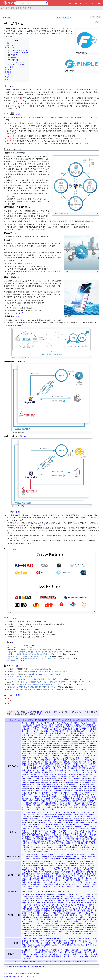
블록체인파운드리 (81, 905)
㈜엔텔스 (77, 770)
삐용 (56, 823)
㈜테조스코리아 (35, 795)
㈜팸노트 (79, 799)
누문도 (69, 894)
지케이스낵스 (57, 880)
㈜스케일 (74, 754)
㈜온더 (33, 774)
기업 (10, 720)
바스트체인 (77, 818)
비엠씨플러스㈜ (54, 745)
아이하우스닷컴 (71, 827)
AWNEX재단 (26, 950)
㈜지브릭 (45, 782)
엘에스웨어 (29, 772)
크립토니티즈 (45, 927)
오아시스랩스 (64, 917)
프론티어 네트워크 (44, 934)
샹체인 (62, 823)
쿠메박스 (66, 841)
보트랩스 (83, 866)
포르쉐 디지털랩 (59, 886)
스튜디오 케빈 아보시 (61, 870)
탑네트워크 (60, 843)
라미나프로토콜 (68, 939)
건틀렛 (32, 894)
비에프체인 (50, 907)
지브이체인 (74, 837)
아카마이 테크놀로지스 (44, 915)
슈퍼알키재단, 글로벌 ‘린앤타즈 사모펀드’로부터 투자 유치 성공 (34, 654)
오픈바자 (78, 919)
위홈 (94, 776)
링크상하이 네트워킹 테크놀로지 (54, 816)
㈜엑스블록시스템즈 (29, 770)
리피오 (40, 901)
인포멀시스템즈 (57, 921)
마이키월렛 (62, 814)
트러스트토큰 (77, 929)
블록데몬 (37, 905)
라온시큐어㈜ (64, 733)
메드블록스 (67, 901)
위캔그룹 (58, 876)
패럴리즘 (37, 847)
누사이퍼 (76, 894)
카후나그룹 (81, 923)
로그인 (94, 3)
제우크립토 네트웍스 (34, 923)
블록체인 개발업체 (36, 712)
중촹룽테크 (40, 837)
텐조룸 (64, 929)
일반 (86, 961)
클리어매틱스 (50, 884)
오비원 (81, 917)
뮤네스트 (51, 818)
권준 (8, 144)
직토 (33, 784)
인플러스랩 (58, 835)
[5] (13, 532)
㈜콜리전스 (88, 789)
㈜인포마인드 (74, 780)
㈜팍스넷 (58, 799)
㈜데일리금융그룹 (66, 729)
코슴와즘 (77, 880)
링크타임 (70, 816)
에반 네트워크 (77, 872)
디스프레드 (44, 731)
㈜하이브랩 (36, 805)
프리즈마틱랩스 (58, 934)
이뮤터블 (89, 943)
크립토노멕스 (34, 927)
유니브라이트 (34, 878)
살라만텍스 (92, 868)
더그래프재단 (43, 950)
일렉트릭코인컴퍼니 (71, 921)
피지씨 (82, 847)
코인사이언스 (87, 880)
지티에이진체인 (38, 839)
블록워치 (64, 905)
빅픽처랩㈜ (68, 747)
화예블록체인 (74, 849)
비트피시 (94, 854)
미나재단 (31, 952)
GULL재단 (25, 854)
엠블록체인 (46, 772)
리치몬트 (78, 939)
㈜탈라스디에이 (86, 793)
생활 (60, 961)
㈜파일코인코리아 (47, 799)
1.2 (14, 645)
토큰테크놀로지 (50, 845)
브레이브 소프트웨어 (76, 903)
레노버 (77, 816)
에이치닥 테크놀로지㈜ (87, 768)
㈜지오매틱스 (86, 782)
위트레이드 (66, 876)
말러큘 (24, 866)
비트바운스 (59, 907)
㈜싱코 (79, 756)
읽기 (54, 17)
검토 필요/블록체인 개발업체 (19, 966)
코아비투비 (41, 789)
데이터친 (39, 814)
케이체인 (94, 784)
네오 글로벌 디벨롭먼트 (72, 812)
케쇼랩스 (31, 945)
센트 (37, 909)
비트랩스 (83, 820)
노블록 (59, 862)
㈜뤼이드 (68, 735)
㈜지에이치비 (75, 782)
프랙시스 (82, 931)
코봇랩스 (33, 789)
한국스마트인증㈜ (66, 805)
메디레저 (76, 901)
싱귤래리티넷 (87, 825)
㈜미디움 (63, 739)
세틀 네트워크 (63, 941)
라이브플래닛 (29, 899)
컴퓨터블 (55, 925)
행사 (83, 961)
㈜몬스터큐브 (33, 739)
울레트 (44, 876)
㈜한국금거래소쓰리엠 (50, 805)
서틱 (23, 909)
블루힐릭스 (67, 820)
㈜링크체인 (92, 735)
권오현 (9, 141)
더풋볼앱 (52, 939)
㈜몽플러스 (43, 739)
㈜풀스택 (50, 801)
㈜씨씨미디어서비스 (37, 758)
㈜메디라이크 (66, 737)
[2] (16, 133)
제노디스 (88, 878)
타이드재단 (66, 956)
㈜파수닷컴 (29, 799)
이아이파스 (92, 833)
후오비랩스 (29, 851)
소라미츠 (35, 856)
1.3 (16, 645)
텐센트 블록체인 (78, 843)
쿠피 (44, 882)
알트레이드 (73, 915)
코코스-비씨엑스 (47, 841)
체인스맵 (93, 839)
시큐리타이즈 (74, 911)
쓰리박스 (87, 870)
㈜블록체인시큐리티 (54, 743)
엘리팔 (35, 831)
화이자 (46, 936)
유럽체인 (44, 878)
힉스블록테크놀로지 (41, 851)
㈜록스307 (30, 735)
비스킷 (44, 745)
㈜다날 (51, 727)
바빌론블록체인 (66, 818)
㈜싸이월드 (87, 756)
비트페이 (88, 907)
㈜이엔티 (33, 780)
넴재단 (34, 950)
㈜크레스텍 (48, 791)
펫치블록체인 (47, 886)
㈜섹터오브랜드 (75, 750)
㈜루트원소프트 (58, 735)
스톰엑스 (29, 911)
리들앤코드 (64, 864)
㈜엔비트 (50, 770)
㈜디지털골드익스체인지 (79, 731)
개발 (26, 961)
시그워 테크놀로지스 (60, 911)
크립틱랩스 (56, 927)
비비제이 (76, 820)
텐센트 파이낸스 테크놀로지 (33, 845)
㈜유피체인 (63, 778)
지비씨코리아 (55, 782)
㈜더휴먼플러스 (46, 729)
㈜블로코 (75, 741)
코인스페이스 (75, 925)
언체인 (76, 764)
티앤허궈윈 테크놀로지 (81, 845)
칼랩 (67, 784)
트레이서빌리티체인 (64, 845)
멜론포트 (40, 866)
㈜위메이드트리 (57, 776)
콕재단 (59, 956)
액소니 (81, 915)
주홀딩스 (37, 782)
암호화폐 (75, 961)
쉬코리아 (61, 752)
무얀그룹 (43, 818)
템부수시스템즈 (67, 945)
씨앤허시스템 (27, 827)
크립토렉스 (88, 882)
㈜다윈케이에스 (60, 727)
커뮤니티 (31, 8)
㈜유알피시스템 (41, 778)
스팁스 (72, 870)
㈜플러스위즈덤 (30, 803)
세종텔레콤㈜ (63, 750)
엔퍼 (83, 770)
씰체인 (36, 827)
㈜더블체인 (26, 729)
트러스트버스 (33, 797)
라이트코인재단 (86, 950)
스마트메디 (42, 754)
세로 (67, 823)
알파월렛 (83, 856)
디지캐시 (81, 897)
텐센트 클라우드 (91, 843)
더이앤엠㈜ (35, 729)
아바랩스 (31, 915)
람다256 (73, 733)
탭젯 (80, 927)
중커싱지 (58, 837)
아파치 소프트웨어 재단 (71, 954)
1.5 (20, 645)
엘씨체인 (53, 831)
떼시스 (88, 897)
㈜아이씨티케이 (51, 760)
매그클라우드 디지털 (88, 816)
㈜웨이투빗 (90, 774)
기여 (75, 3)
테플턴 (50, 929)
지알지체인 (84, 837)
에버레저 (87, 872)
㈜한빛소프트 (29, 807)
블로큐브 (88, 903)
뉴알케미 (89, 894)
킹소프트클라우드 (34, 843)
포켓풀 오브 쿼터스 (50, 931)
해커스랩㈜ (73, 807)
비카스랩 (75, 745)
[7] (34, 543)
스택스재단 (73, 952)
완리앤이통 (90, 831)
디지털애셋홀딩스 (70, 897)
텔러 (69, 929)
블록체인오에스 (68, 743)
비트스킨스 (69, 907)
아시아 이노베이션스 (47, 827)
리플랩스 (33, 901)
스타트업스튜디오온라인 (79, 941)
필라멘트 (82, 934)
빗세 (39, 823)
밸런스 (38, 903)
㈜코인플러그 (78, 789)
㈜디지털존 (29, 733)
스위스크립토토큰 (28, 870)
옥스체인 (75, 831)
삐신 (52, 823)
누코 (83, 894)
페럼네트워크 (63, 931)
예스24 (54, 772)
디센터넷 (36, 731)
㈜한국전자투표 (79, 805)
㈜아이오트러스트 (77, 760)
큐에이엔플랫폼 (77, 882)
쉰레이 (90, 823)
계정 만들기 (84, 3)
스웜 (80, 909)
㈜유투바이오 (53, 778)
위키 (3, 8)
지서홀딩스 (65, 782)
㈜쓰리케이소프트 (33, 756)
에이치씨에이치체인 (78, 829)
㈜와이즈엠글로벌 (50, 774)
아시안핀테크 (59, 856)
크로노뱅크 (40, 945)
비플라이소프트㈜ (36, 747)
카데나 (73, 923)
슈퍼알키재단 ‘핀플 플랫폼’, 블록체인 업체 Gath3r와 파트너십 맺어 (36, 658)
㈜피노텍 (40, 803)
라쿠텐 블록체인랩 (71, 854)
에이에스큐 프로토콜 (43, 874)
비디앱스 (37, 745)
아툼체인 (57, 915)
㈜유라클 (25, 778)
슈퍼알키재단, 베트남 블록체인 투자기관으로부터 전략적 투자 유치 (39, 652)
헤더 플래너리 (37, 936)
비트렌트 (26, 868)
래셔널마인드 (66, 899)
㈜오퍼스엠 (92, 772)
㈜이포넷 (48, 780)
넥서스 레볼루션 (76, 725)
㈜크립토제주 (33, 793)
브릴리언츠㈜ (56, 741)
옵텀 (84, 919)
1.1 (12, 645)
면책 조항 (23, 977)
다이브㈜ (70, 727)
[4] (45, 525)
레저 (45, 864)
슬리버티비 (48, 911)
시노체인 (77, 825)
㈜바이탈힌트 (72, 739)
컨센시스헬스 (45, 925)
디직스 (55, 854)
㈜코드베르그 (88, 787)
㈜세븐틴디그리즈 (80, 747)
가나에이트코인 (35, 862)
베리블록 (58, 903)
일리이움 (80, 878)
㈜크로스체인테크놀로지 (73, 791)
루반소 (82, 814)
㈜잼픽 (82, 780)
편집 (59, 17)
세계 (43, 961)
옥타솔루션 (26, 774)
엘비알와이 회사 (45, 917)
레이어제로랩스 (82, 899)
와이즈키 (37, 876)
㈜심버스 (72, 756)
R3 (27, 894)
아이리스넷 (60, 827)
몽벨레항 (53, 866)
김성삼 (9, 136)
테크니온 (58, 891)
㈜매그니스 (43, 737)
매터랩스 (58, 901)
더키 (45, 939)
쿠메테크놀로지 (76, 841)
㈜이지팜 (40, 780)
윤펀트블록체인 (81, 833)
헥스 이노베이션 (34, 809)
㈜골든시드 (84, 723)
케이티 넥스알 (69, 787)
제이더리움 (47, 923)
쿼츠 (94, 925)
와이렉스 (29, 876)
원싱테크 (34, 833)
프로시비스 (77, 886)
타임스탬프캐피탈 (48, 843)
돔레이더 (26, 864)
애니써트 (89, 827)
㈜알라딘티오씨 (65, 762)
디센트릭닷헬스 (27, 939)
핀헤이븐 (74, 934)
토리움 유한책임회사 (49, 858)
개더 (37, 894)
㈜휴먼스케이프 (56, 809)
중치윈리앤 (49, 837)
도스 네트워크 (48, 897)
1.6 (22, 645)
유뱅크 (73, 943)
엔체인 (70, 874)
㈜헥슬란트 (45, 809)
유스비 (32, 778)
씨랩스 (60, 913)
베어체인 (45, 823)
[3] (23, 520)
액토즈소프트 (48, 764)
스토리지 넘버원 (43, 825)
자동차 (30, 961)
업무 (56, 961)
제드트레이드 (36, 858)
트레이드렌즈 (79, 945)
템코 (56, 795)
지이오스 (28, 839)
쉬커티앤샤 (82, 823)
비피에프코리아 (49, 747)
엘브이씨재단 (44, 831)
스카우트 (87, 909)
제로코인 (88, 921)
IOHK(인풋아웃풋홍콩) (81, 835)
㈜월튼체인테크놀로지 (77, 774)
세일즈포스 (30, 909)
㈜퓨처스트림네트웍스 (63, 801)
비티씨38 (33, 823)
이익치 (44, 34)
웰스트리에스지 (27, 776)
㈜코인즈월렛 (67, 789)
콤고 (39, 882)
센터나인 (85, 750)
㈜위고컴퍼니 (45, 776)
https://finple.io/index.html (41, 669)
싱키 (95, 825)
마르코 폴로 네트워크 (88, 864)
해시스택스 (76, 858)
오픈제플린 (35, 919)
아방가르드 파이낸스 (30, 872)
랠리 (74, 899)
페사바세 (88, 945)
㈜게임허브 (75, 723)
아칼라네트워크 (51, 943)
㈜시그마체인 (45, 756)
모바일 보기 (31, 977)
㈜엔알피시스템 (60, 770)
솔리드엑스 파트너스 (48, 909)
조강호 (67, 34)
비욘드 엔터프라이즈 (37, 907)
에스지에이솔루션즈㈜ (63, 766)
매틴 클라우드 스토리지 (30, 818)
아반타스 (28, 943)
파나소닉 (61, 858)
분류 (6, 966)
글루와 (54, 894)
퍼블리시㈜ (87, 799)
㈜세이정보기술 (51, 750)
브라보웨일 (46, 820)
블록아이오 (55, 905)
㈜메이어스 (76, 737)
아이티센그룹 (36, 762)
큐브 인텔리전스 (64, 882)
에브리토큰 (30, 874)
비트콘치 (25, 823)
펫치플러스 (74, 931)
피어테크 (61, 803)
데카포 (59, 939)
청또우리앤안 (76, 839)
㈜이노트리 (73, 778)
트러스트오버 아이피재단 (81, 956)
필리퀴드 (34, 947)
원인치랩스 (85, 954)
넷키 (59, 894)
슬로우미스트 (68, 825)
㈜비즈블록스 (66, 745)
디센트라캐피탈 (36, 864)
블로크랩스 (29, 905)
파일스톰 (29, 847)
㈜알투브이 (87, 762)
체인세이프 (56, 923)
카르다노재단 (50, 956)
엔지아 (63, 919)
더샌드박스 (38, 939)
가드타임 (46, 862)
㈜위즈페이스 (77, 776)
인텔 (48, 921)
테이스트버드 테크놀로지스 (36, 929)
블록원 (71, 905)
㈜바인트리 (90, 739)
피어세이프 (60, 847)
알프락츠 (56, 872)
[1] (19, 108)
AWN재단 (25, 862)
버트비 (76, 866)
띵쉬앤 (54, 814)
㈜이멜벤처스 (83, 778)
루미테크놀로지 (73, 814)
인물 (79, 961)
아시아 (38, 961)
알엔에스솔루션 (63, 943)
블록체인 (68, 961)
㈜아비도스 (80, 758)
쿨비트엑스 (87, 841)
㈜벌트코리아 (26, 741)
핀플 (25, 645)
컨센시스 (36, 925)
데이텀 (94, 862)
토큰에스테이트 (71, 884)
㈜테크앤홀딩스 (48, 795)
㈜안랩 (56, 762)
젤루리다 (38, 880)
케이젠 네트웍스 (48, 891)
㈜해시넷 (56, 807)
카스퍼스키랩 (68, 880)
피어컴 (68, 847)
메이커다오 (84, 901)
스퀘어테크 (32, 825)
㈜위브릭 (67, 776)
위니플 (37, 776)
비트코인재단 (53, 952)
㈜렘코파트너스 (83, 733)
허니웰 (29, 936)
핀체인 (89, 847)
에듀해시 (83, 764)
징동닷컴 (48, 839)
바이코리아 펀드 (16, 648)
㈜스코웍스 (83, 754)
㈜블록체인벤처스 (39, 743)
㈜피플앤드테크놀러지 (80, 803)
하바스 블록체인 (28, 888)
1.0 (10, 645)
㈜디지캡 (65, 731)
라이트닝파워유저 (53, 899)
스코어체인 (40, 870)
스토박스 (48, 870)
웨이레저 (55, 833)
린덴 (39, 816)
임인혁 (9, 139)
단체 (53, 961)
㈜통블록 (78, 795)
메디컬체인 (32, 866)
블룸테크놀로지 (27, 745)
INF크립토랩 (41, 723)
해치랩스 (64, 807)
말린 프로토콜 (49, 901)
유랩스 (71, 833)
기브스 (53, 862)
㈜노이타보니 (36, 727)
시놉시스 (49, 856)
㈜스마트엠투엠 (53, 754)
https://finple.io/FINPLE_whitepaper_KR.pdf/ (44, 674)
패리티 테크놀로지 (34, 886)
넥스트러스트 (88, 725)
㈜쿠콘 (32, 791)
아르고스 (48, 758)
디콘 (36, 733)
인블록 (55, 780)
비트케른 (83, 868)
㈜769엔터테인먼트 (29, 723)
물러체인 (31, 903)
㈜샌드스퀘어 (39, 750)
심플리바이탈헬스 (42, 913)
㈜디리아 (28, 731)
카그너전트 (65, 923)
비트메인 (91, 820)
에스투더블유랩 (78, 766)
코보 (38, 841)
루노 (49, 864)
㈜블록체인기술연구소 (88, 741)
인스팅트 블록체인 (28, 835)
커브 (29, 925)
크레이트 (25, 927)
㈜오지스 (72, 772)
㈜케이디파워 (75, 784)
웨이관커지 (63, 833)
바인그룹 (82, 739)
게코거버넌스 (45, 894)
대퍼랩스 (38, 897)
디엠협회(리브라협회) (71, 950)
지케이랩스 (47, 880)
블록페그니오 (92, 866)
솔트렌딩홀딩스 (62, 909)
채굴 (24, 8)
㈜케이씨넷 (85, 784)
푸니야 (69, 886)
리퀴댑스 (25, 891)
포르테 (27, 931)
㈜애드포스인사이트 (35, 764)
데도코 (48, 854)
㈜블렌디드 (67, 741)
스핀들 (42, 856)
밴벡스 (44, 903)
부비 (39, 820)
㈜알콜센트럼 (77, 762)
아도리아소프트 (70, 913)
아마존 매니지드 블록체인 (86, 913)
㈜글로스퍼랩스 (41, 725)
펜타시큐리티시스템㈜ (37, 801)
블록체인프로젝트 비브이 (63, 868)
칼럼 (13, 8)
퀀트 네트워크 (52, 882)
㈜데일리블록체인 (80, 729)
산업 (46, 961)
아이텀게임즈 (90, 760)
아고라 (94, 870)
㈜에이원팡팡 (56, 768)
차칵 (37, 784)
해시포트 (85, 858)
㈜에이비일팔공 (30, 768)
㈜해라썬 (48, 807)
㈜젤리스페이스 (27, 782)
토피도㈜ (70, 795)
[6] (25, 538)
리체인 (33, 816)
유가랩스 (90, 919)
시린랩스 (79, 870)
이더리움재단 (29, 956)
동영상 (18, 8)
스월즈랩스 (73, 909)
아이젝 (41, 872)
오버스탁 (74, 917)
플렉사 (67, 934)
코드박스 (78, 787)
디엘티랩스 (58, 897)
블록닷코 (36, 941)
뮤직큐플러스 (53, 739)
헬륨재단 (29, 958)
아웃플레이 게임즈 (72, 856)
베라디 (65, 903)
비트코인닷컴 (79, 907)
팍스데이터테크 (69, 799)
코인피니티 (32, 882)
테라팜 (68, 843)
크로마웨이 (32, 884)
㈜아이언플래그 (63, 760)
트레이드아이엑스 (85, 884)
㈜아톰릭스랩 (47, 762)
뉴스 (8, 8)
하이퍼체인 (33, 849)
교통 (34, 961)
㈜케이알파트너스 (29, 787)
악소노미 (82, 827)
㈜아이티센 (26, 762)
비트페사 (54, 941)
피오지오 (75, 847)
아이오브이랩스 (38, 943)
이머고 (27, 858)
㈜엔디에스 (41, 770)
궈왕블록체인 (57, 812)
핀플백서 (13, 660)
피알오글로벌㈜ (51, 803)
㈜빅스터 (60, 747)
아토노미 (65, 915)
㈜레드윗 (25, 737)
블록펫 (92, 743)
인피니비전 (67, 835)
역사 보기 (65, 17)
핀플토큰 (21, 98)
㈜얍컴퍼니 (68, 764)
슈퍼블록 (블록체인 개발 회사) (76, 752)
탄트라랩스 (73, 927)
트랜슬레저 (87, 929)
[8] (43, 636)
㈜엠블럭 (37, 772)
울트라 (51, 876)
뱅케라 (70, 866)
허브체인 (42, 947)
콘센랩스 (58, 841)
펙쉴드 (44, 847)
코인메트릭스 (64, 925)
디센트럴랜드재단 (56, 950)
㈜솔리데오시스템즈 (37, 752)
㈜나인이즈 (59, 725)
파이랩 (37, 799)
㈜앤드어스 (59, 764)
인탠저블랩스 (40, 921)
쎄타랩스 (53, 913)
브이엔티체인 (57, 820)
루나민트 (38, 735)
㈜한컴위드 (40, 807)
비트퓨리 (49, 868)
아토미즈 (48, 872)
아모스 (24, 915)
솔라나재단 (63, 952)
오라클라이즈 (79, 874)
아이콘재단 (44, 954)
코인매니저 (51, 789)
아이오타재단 (34, 954)
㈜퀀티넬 (39, 791)
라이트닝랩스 (40, 899)
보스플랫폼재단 (41, 952)
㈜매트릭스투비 (54, 737)
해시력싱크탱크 (62, 849)
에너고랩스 (40, 829)
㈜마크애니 (33, 737)
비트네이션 (45, 941)
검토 (55, 712)
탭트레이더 (60, 884)
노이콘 (44, 727)
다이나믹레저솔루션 (70, 862)
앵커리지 (88, 915)
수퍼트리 (48, 752)
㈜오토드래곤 (82, 772)
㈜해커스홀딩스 (84, 807)
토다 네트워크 (88, 927)
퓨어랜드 (51, 847)
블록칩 (76, 868)
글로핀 (51, 725)
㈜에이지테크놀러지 (70, 768)
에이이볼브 (56, 874)
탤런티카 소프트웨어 (53, 945)
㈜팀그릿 (72, 797)
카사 (62, 784)
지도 (63, 961)
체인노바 (86, 839)
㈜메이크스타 (86, 737)
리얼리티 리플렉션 (80, 735)
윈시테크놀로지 (44, 833)
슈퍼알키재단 (56, 756)
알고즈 (38, 891)
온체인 (82, 831)
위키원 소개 (16, 977)
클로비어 (64, 927)
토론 (69, 3)
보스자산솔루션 (44, 741)
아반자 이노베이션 (68, 758)
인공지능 (21, 961)
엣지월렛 (70, 919)
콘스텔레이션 (86, 925)
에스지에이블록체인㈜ (46, 766)
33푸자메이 (31, 812)
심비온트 (31, 913)
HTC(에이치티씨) (64, 831)
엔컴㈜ (70, 770)
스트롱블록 (38, 911)
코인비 (59, 789)
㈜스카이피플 (65, 754)
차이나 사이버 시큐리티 (61, 839)
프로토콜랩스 (31, 934)
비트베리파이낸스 (86, 745)
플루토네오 (86, 886)
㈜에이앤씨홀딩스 (44, 768)
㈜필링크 (28, 805)
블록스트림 (46, 905)
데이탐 (56, 729)
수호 (55, 752)
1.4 (18, 645)
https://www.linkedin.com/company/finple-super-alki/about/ (45, 672)
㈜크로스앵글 (58, 791)
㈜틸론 (65, 797)
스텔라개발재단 (84, 952)
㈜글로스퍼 (30, 725)
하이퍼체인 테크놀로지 (47, 849)
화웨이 (83, 849)
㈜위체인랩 (87, 776)
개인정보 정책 (7, 977)
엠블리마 (55, 917)
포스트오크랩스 (36, 931)
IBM (23, 894)
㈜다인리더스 (80, 727)
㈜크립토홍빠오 (44, 793)
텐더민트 (57, 929)
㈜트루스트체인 (44, 797)
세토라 (32, 891)
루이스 (88, 814)
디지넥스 (47, 814)
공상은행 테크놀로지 (44, 812)
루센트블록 (47, 735)
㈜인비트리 (63, 780)
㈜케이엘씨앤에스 (43, 787)
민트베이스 (62, 866)
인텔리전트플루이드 (69, 878)
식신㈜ (65, 756)
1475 (23, 812)
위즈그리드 (81, 943)
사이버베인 (27, 856)
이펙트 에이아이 (54, 878)
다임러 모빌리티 (85, 862)
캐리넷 (89, 923)
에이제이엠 (65, 829)
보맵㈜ (35, 741)
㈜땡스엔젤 (54, 733)
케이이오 (32, 841)
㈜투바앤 (86, 795)
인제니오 (31, 921)
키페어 (76, 793)
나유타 (42, 854)
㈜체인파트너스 (54, 784)
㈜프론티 (75, 801)
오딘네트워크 (63, 772)
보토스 (34, 820)
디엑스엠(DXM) (55, 731)
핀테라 (68, 858)
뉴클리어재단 (87, 812)
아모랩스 (56, 758)
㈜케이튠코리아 (57, 787)
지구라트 (66, 837)
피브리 (94, 886)
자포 (82, 921)
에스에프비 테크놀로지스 (50, 919)
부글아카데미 (84, 854)
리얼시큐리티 (75, 864)
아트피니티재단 (56, 954)
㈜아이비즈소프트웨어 (36, 760)
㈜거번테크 (51, 723)
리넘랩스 (56, 864)
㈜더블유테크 (91, 727)
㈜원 (66, 774)
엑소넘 (64, 874)
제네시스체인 (91, 780)
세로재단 (73, 823)
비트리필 (34, 868)
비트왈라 (41, 868)
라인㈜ (61, 854)
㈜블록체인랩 (26, 743)
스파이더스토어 (56, 825)
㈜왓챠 (60, 774)
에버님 (29, 917)
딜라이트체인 (44, 733)
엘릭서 (35, 917)
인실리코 (39, 835)
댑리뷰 (32, 814)
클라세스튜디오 (67, 793)
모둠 (47, 866)
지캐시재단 (40, 956)
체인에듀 (44, 784)
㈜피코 (68, 803)
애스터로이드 (66, 872)
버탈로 (51, 903)
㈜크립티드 (56, 793)
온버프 (40, 774)
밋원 (57, 818)
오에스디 (88, 874)
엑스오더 (90, 829)
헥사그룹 (66, 891)
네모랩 (66, 725)
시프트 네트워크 (86, 911)
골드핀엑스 (34, 854)
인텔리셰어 (48, 835)
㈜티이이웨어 (56, 797)
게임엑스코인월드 (63, 723)
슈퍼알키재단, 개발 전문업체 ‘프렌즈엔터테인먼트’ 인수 (33, 656)
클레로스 (40, 884)
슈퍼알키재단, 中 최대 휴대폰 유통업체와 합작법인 (34, 650)
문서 (4, 17)
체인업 (25, 841)
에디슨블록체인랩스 (52, 829)
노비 (64, 894)
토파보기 (63, 795)
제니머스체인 (29, 837)
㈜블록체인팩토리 (82, 743)
